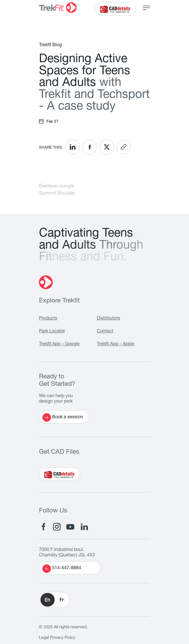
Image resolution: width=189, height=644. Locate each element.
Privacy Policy (63, 638)
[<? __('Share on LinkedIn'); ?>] (73, 147)
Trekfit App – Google (59, 344)
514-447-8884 (62, 569)
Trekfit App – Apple (116, 344)
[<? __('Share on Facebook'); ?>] (90, 147)
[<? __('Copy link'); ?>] (124, 147)
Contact (105, 332)
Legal (44, 638)
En (47, 601)
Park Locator (52, 332)
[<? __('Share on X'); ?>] (107, 147)
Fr (61, 601)
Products (48, 319)
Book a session (63, 417)
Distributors (108, 319)
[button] (54, 600)
